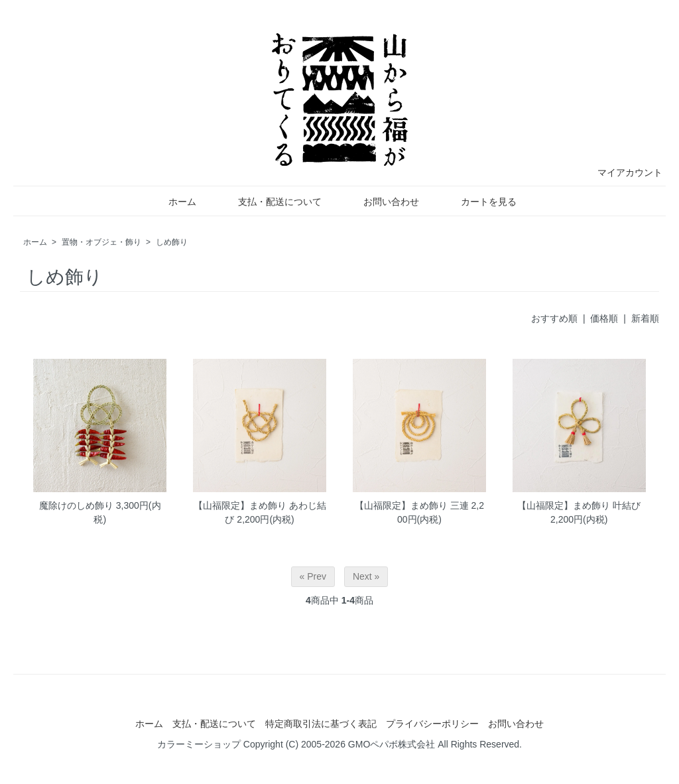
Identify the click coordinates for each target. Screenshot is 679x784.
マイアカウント (623, 172)
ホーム (173, 202)
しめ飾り (172, 242)
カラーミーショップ (199, 744)
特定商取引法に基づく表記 (321, 724)
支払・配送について (270, 202)
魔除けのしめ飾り (76, 505)
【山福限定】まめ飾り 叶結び (579, 505)
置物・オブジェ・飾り (101, 242)
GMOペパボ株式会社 (392, 744)
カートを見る (479, 202)
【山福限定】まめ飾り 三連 (412, 505)
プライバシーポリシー (432, 724)
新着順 (645, 318)
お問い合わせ (382, 202)
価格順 (604, 318)
